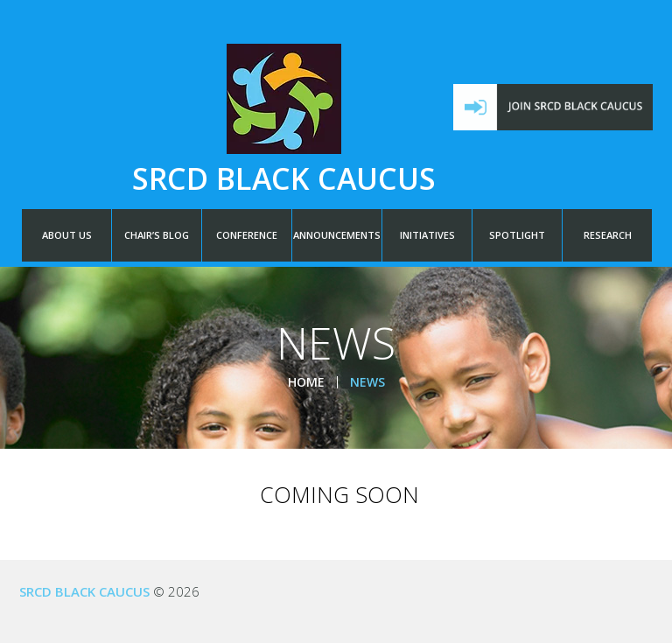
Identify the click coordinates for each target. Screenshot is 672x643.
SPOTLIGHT (517, 235)
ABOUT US (67, 235)
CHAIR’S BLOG (157, 235)
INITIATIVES (427, 235)
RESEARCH (608, 235)
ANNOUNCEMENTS (337, 235)
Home (306, 382)
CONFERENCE (247, 235)
